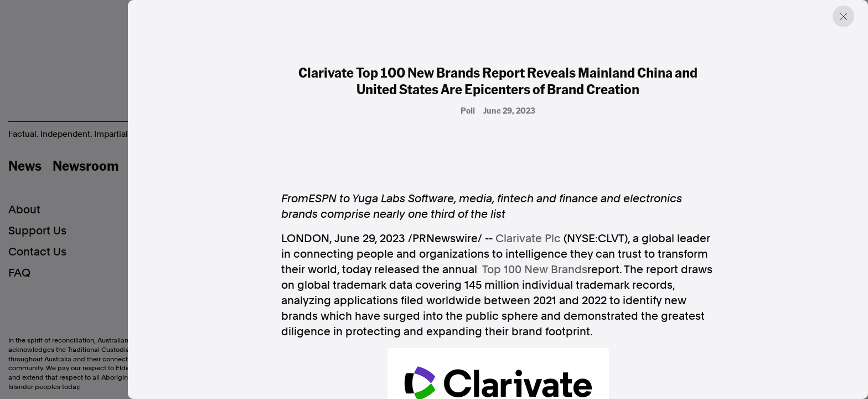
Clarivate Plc (528, 238)
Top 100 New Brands (535, 269)
